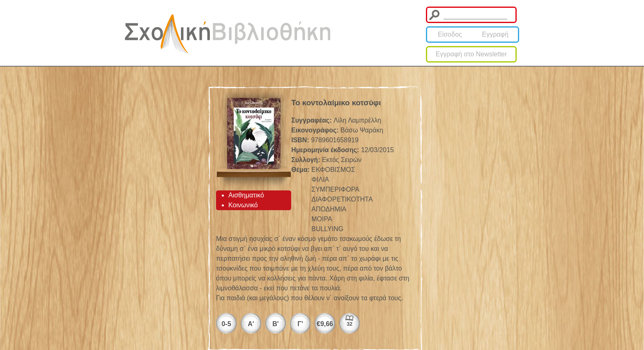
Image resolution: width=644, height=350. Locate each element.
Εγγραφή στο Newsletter (471, 54)
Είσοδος (450, 34)
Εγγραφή (495, 34)
